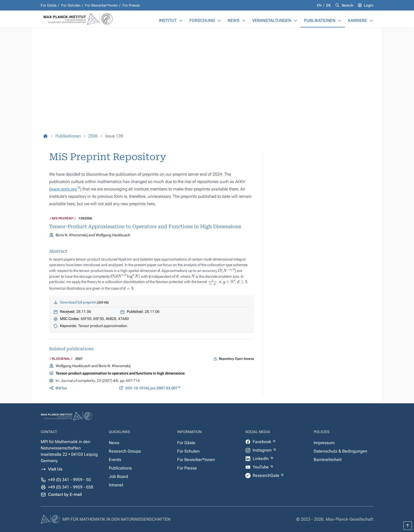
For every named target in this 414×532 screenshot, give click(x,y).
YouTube (261, 467)
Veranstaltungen (272, 20)
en (320, 5)
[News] (244, 21)
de (328, 5)
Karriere (357, 20)
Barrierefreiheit (328, 460)
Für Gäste (49, 5)
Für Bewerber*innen (101, 5)
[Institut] (181, 21)
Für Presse (131, 5)
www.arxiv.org (64, 189)
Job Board (118, 476)
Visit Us (55, 469)
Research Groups (125, 451)
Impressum (324, 443)
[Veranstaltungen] (295, 21)
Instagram (263, 450)
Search (347, 5)
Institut (168, 20)
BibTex (61, 388)
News (234, 20)
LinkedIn (261, 459)
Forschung (202, 20)
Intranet (116, 485)
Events (115, 460)
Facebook (262, 442)
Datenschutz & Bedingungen (340, 451)
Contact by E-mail (65, 494)
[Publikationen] (340, 21)
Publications (120, 468)
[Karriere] (371, 21)
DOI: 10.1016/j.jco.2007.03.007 (152, 388)
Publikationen (320, 20)
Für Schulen (71, 5)
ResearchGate (267, 475)
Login (369, 5)
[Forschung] (219, 21)
